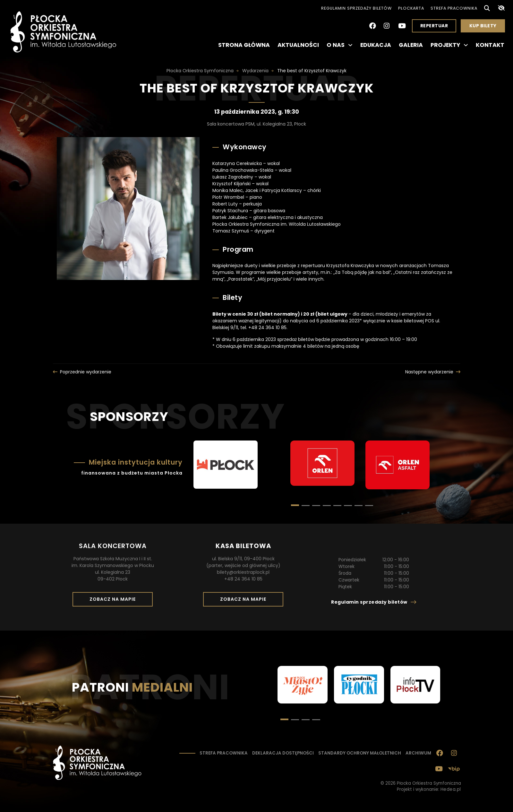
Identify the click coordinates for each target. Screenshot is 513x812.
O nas (340, 45)
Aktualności (298, 45)
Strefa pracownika (454, 8)
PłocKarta (411, 8)
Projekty (449, 45)
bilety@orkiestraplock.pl (243, 572)
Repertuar (434, 26)
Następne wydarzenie (429, 372)
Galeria (411, 45)
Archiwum (418, 753)
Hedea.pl (451, 789)
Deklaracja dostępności (283, 753)
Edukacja (376, 45)
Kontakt (490, 45)
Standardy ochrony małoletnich (360, 753)
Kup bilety (485, 27)
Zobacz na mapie (115, 601)
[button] (306, 506)
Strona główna (244, 45)
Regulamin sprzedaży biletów (356, 8)
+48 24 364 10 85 (243, 579)
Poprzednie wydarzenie (86, 372)
